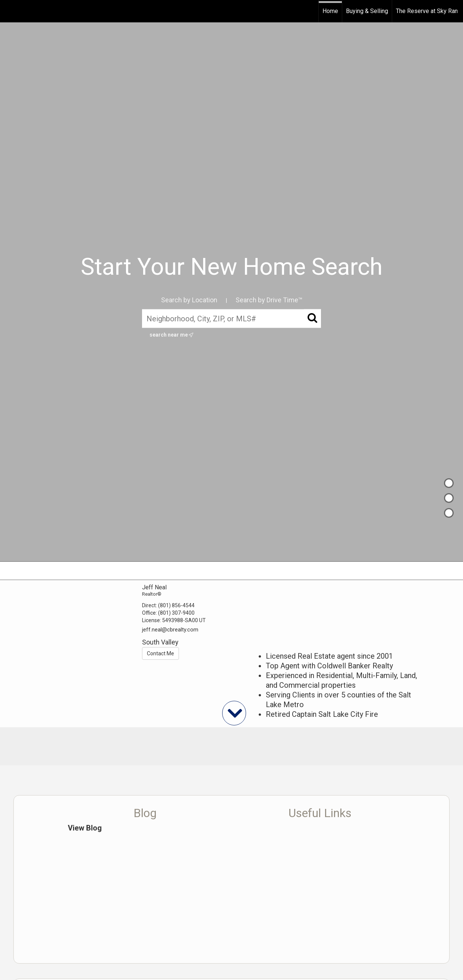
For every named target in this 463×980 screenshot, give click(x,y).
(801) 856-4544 (176, 605)
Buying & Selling (367, 11)
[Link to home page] (10, 11)
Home (330, 11)
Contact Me (160, 653)
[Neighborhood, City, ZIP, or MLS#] (231, 318)
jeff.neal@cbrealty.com (170, 630)
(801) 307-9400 (176, 613)
